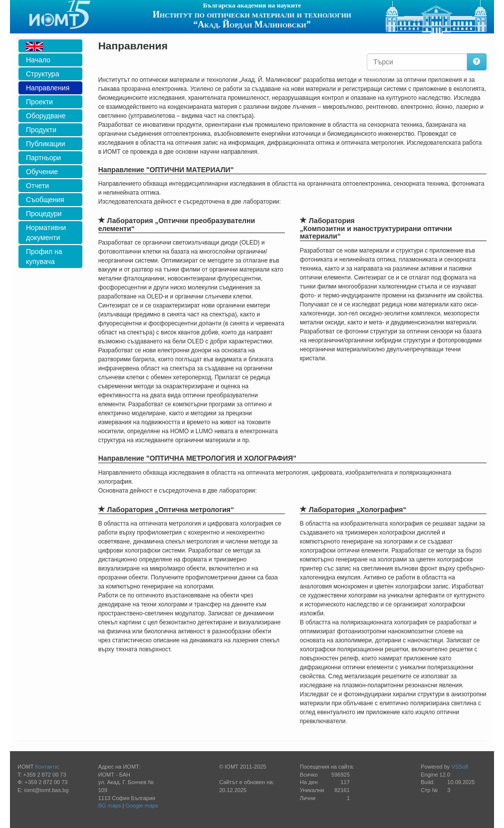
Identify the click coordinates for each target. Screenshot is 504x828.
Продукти (41, 130)
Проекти (39, 102)
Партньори (43, 158)
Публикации (45, 144)
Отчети (37, 186)
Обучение (42, 172)
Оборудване (46, 116)
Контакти (46, 767)
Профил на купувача (44, 257)
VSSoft (460, 767)
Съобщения (45, 200)
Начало (38, 60)
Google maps (142, 806)
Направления (48, 88)
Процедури (44, 214)
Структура (42, 74)
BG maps (110, 806)
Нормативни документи (46, 233)
